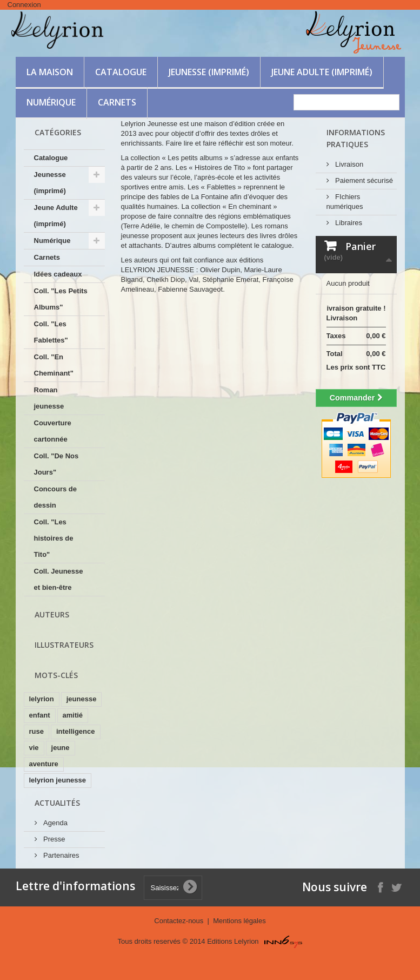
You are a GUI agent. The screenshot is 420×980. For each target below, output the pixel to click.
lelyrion (42, 699)
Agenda (55, 823)
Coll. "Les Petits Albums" (61, 299)
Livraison (349, 164)
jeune (61, 748)
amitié (73, 715)
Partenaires (61, 855)
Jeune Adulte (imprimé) (322, 72)
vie (34, 748)
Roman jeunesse (49, 398)
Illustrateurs (64, 645)
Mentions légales (239, 921)
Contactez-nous (180, 921)
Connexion (24, 5)
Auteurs (52, 614)
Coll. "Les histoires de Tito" (54, 538)
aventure (44, 764)
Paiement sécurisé (364, 180)
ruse (36, 731)
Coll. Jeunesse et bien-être (59, 579)
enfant (40, 715)
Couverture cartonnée (53, 431)
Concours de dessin (55, 497)
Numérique (51, 102)
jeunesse (82, 699)
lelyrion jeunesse (58, 780)
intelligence (76, 731)
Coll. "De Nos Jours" (56, 464)
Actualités (57, 803)
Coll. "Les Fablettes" (51, 332)
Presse (54, 839)
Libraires (348, 223)
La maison (50, 72)
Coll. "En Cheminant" (54, 365)
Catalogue (121, 72)
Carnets (117, 102)
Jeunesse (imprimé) (209, 72)
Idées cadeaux (58, 274)
